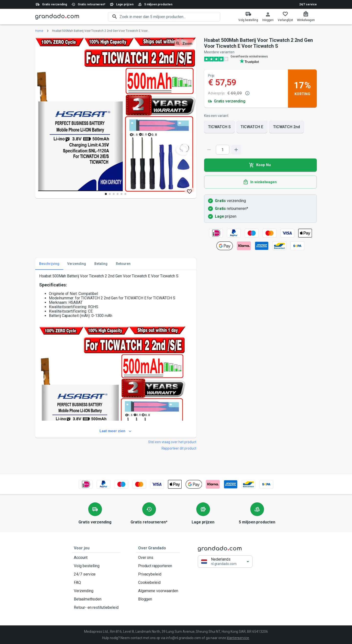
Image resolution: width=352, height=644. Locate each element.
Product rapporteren (158, 566)
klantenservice (238, 638)
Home (39, 31)
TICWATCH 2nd (286, 127)
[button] (225, 562)
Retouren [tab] (123, 264)
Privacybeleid (158, 574)
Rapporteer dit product (179, 448)
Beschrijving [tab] (49, 264)
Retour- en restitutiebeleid (96, 608)
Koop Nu (260, 165)
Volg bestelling (96, 566)
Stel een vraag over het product (172, 442)
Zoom (184, 44)
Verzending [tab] (77, 264)
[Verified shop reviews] (260, 59)
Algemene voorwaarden (158, 591)
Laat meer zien (116, 431)
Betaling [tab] (101, 264)
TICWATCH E (252, 127)
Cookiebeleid (158, 583)
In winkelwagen (260, 182)
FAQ (96, 583)
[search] (170, 17)
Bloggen (158, 599)
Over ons (158, 558)
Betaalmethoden (96, 599)
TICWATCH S (220, 127)
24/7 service (308, 4)
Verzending (96, 591)
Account (96, 558)
